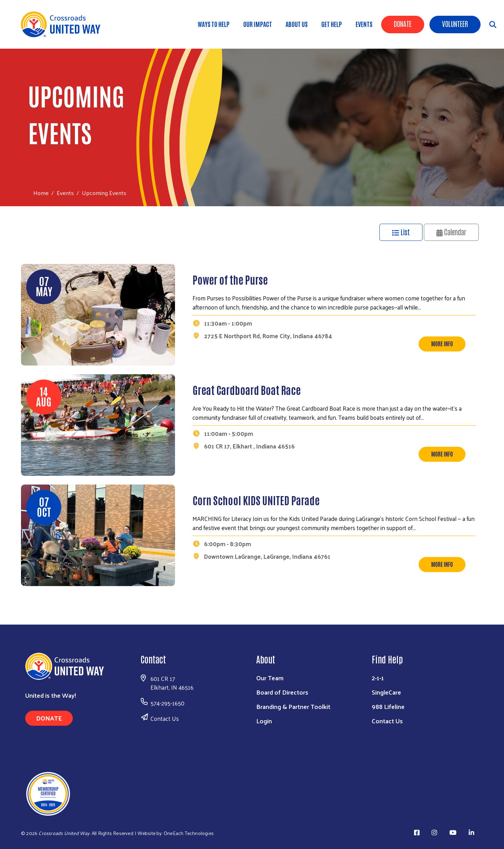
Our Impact (258, 24)
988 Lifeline (388, 706)
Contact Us (165, 718)
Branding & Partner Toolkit (293, 706)
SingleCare (386, 692)
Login (264, 721)
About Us (297, 24)
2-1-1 (378, 678)
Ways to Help (214, 24)
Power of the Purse (230, 279)
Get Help (332, 24)
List (401, 232)
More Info (442, 343)
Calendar (451, 232)
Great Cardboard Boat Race (247, 389)
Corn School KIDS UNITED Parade (256, 500)
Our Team (270, 678)
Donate (403, 23)
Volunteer (455, 23)
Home (41, 193)
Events (364, 24)
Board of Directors (282, 692)
